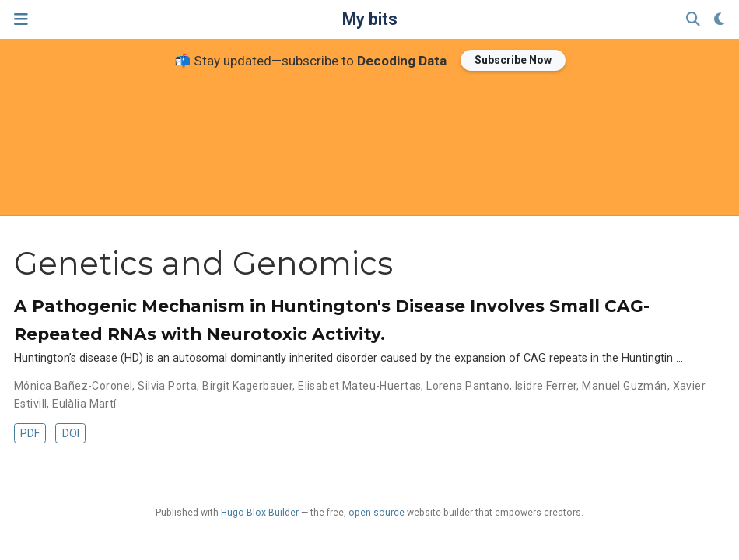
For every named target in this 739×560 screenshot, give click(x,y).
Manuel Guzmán (624, 386)
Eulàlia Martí (84, 404)
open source (377, 513)
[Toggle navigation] (21, 19)
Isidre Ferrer (546, 386)
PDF (30, 433)
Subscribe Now (513, 60)
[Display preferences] (720, 20)
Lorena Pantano (468, 386)
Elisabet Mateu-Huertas (359, 386)
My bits (370, 19)
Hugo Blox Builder (260, 513)
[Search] (693, 20)
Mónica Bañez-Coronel (73, 386)
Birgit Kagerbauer (247, 386)
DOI (71, 433)
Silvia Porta (167, 386)
